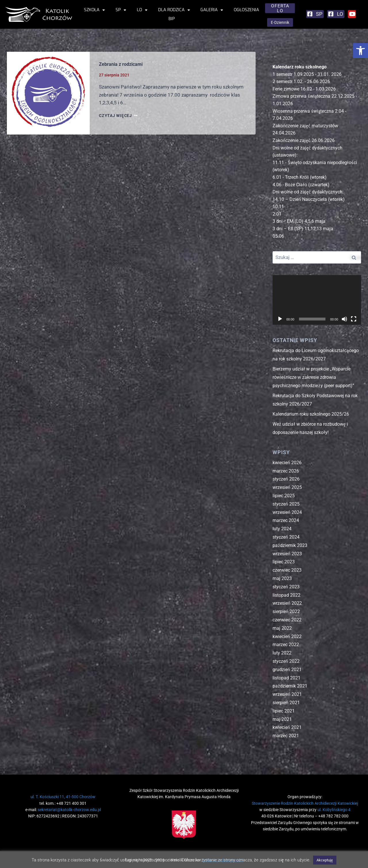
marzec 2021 (286, 736)
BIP (172, 19)
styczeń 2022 (286, 661)
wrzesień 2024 (287, 512)
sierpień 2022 (286, 611)
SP (121, 10)
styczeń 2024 (286, 537)
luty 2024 (282, 529)
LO (142, 10)
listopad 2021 (286, 678)
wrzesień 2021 (287, 694)
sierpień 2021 (286, 703)
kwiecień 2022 (287, 636)
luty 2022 (282, 653)
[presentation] (48, 93)
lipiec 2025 (284, 496)
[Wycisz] (344, 319)
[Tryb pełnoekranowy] (354, 319)
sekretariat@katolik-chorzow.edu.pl (69, 810)
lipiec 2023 (284, 562)
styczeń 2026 (286, 479)
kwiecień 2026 (287, 463)
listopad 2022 (286, 595)
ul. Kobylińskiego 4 (334, 810)
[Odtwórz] (280, 319)
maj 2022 (282, 628)
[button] (361, 51)
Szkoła (94, 10)
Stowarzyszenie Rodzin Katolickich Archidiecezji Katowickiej (305, 803)
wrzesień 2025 (287, 487)
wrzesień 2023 (287, 554)
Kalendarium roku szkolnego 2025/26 (311, 414)
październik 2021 (290, 686)
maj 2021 (282, 719)
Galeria (212, 10)
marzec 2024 (286, 520)
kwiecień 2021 (287, 727)
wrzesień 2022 (287, 603)
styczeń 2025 (286, 504)
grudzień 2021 (287, 670)
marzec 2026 (286, 471)
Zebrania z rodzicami (121, 64)
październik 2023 (290, 545)
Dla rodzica (174, 10)
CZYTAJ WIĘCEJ (118, 116)
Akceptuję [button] (325, 860)
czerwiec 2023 (287, 570)
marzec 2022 (286, 645)
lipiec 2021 (284, 711)
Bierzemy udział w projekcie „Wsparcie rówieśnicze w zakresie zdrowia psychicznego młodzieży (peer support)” (313, 377)
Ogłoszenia (246, 10)
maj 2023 (282, 578)
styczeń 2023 (286, 587)
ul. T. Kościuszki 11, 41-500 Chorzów (63, 797)
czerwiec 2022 (287, 620)
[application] (317, 300)
